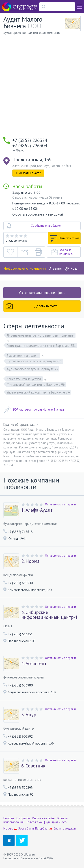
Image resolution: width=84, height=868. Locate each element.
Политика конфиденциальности (46, 822)
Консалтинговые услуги (24, 379)
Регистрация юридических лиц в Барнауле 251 (41, 346)
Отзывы (55, 268)
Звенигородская (65, 829)
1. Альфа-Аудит (37, 510)
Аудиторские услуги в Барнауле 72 (32, 369)
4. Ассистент (34, 664)
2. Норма (30, 561)
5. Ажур (29, 715)
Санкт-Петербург (38, 829)
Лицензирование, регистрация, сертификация (41, 335)
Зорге (22, 829)
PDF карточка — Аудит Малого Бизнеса (34, 410)
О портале (23, 818)
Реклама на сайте (43, 818)
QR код (71, 268)
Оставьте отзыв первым (60, 504)
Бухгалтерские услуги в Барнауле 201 (34, 361)
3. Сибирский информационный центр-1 (50, 615)
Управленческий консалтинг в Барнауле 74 (38, 392)
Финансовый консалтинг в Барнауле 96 (36, 385)
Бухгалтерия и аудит (23, 356)
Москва (8, 829)
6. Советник (33, 766)
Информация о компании (25, 268)
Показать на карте (28, 173)
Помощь (9, 818)
